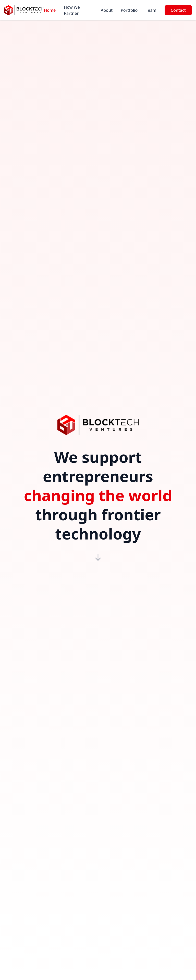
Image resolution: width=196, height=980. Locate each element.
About (107, 10)
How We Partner (72, 10)
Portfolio (129, 10)
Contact (178, 10)
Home (50, 10)
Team (151, 10)
